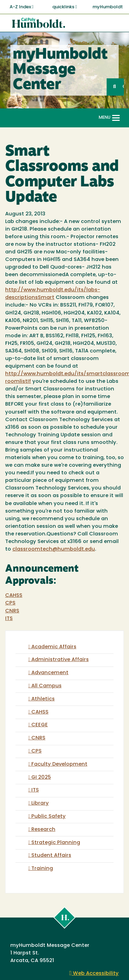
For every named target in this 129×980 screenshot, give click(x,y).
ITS (9, 619)
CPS (10, 603)
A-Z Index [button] (22, 7)
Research (43, 830)
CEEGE (40, 725)
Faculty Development (59, 764)
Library (40, 803)
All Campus (46, 686)
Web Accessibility (94, 974)
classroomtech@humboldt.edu (54, 549)
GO (123, 87)
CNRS (12, 611)
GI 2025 (41, 778)
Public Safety (49, 817)
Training (42, 869)
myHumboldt (108, 7)
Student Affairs (51, 856)
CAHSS (14, 596)
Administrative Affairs (60, 660)
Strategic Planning (56, 843)
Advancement (50, 673)
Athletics (43, 699)
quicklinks (65, 7)
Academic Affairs (54, 647)
